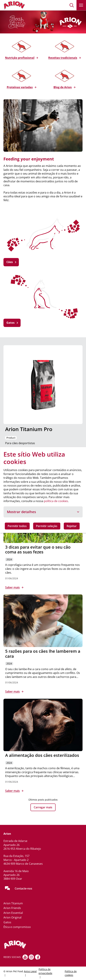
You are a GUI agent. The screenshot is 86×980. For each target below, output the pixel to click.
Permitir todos (17, 526)
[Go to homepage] (14, 5)
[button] (72, 5)
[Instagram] (31, 957)
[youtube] (25, 957)
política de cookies (56, 501)
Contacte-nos (23, 888)
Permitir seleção (47, 526)
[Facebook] (38, 957)
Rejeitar (72, 526)
